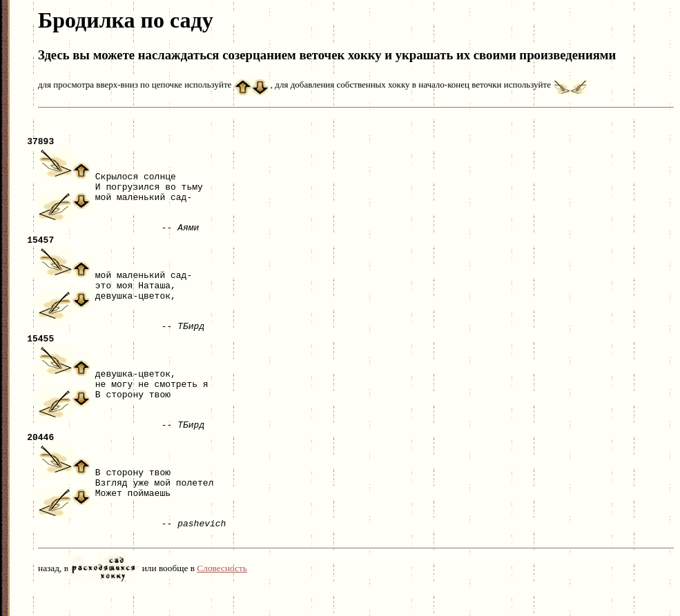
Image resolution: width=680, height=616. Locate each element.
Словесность (222, 593)
